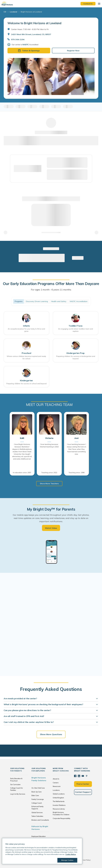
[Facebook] (75, 776)
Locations (56, 790)
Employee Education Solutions (39, 837)
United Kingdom (58, 798)
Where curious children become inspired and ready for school (26, 357)
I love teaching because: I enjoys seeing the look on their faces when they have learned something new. (77, 449)
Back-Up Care (37, 792)
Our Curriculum (15, 784)
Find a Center (83, 784)
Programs (19, 301)
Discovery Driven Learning (37, 301)
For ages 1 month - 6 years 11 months (51, 290)
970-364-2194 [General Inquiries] (18, 39)
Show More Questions (51, 734)
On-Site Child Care (38, 788)
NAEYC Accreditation (79, 301)
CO (5, 12)
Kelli (22, 438)
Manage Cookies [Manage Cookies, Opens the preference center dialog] (67, 860)
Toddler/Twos (76, 326)
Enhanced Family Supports (37, 808)
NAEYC (26, 45)
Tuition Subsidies (37, 816)
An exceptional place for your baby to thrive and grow (26, 330)
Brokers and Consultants (40, 820)
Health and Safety (59, 301)
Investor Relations (59, 805)
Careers (56, 783)
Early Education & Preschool (16, 780)
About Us (56, 779)
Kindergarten (26, 381)
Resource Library (59, 809)
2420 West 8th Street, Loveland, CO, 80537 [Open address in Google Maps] (31, 34)
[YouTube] (83, 776)
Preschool (26, 353)
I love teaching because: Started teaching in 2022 (49, 446)
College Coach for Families (17, 789)
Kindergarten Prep (76, 353)
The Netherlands (59, 801)
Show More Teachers (49, 484)
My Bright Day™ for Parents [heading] (51, 509)
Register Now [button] (73, 51)
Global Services (37, 812)
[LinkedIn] (79, 776)
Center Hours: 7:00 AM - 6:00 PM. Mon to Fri (30, 29)
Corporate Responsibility (62, 818)
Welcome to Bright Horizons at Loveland (34, 23)
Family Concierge (38, 799)
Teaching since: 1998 (76, 473)
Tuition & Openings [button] (29, 51)
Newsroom (57, 786)
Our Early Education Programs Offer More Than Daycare (51, 284)
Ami (76, 438)
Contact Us (88, 4)
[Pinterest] (87, 776)
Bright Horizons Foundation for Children (61, 814)
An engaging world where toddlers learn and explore (76, 330)
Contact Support (83, 792)
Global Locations (59, 794)
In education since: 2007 (22, 473)
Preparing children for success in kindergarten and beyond (76, 357)
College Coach (37, 803)
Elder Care (35, 795)
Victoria (49, 438)
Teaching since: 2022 (49, 473)
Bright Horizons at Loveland (31, 12)
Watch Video (51, 528)
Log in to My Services (18, 794)
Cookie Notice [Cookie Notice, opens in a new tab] (71, 854)
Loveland (13, 12)
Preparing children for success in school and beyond (26, 384)
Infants (26, 326)
